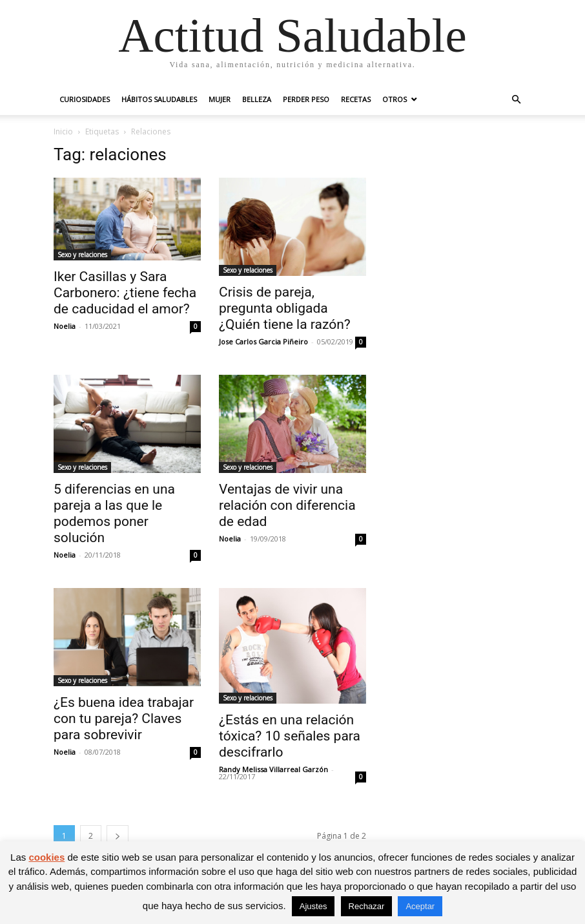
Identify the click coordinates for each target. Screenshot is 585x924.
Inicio (63, 131)
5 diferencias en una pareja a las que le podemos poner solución (114, 513)
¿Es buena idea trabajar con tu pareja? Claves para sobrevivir (124, 719)
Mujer (220, 99)
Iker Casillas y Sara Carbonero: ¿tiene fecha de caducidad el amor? (125, 293)
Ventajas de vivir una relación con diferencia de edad (287, 505)
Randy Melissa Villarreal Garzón (273, 769)
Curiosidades (85, 99)
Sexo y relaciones (82, 255)
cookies (46, 857)
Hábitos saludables (159, 99)
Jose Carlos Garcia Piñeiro (263, 341)
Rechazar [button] (367, 906)
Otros (395, 99)
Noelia (65, 326)
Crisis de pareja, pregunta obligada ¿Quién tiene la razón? (285, 308)
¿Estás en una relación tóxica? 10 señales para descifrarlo (290, 736)
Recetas (356, 99)
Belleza (257, 99)
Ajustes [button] (313, 906)
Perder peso (306, 99)
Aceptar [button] (420, 906)
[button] (516, 100)
